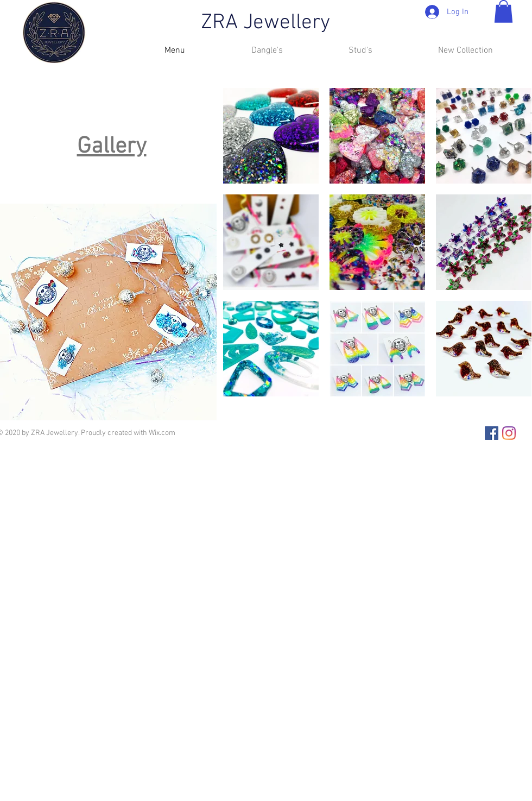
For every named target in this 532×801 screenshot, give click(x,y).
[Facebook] (492, 433)
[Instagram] (509, 433)
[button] (503, 11)
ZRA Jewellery (265, 23)
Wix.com (162, 433)
